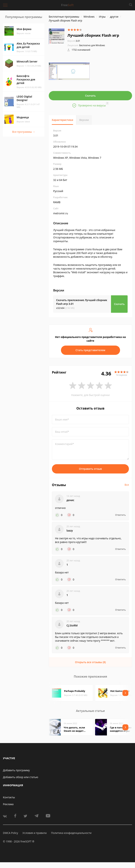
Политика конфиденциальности (71, 833)
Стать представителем (90, 350)
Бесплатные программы (64, 17)
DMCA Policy (11, 833)
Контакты (9, 797)
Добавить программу (16, 770)
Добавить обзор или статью (21, 777)
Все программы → (24, 132)
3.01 (74, 41)
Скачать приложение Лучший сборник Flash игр (82, 302)
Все (127, 485)
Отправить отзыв (90, 469)
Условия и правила (35, 833)
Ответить (121, 515)
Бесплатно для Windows (92, 45)
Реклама (8, 804)
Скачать (90, 96)
